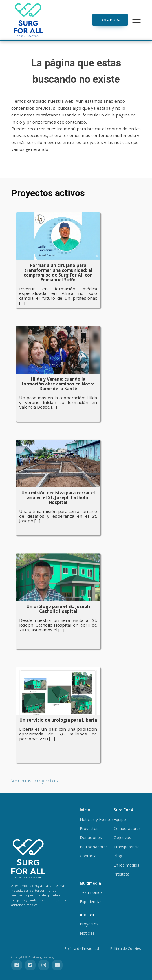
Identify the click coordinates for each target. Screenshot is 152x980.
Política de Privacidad (82, 949)
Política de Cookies (125, 949)
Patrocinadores (94, 847)
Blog (118, 856)
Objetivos (122, 837)
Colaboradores (127, 828)
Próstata (122, 874)
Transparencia (127, 847)
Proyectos (89, 828)
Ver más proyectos (35, 780)
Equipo (120, 819)
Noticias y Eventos (97, 819)
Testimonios (91, 892)
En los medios (126, 865)
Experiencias (91, 902)
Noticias (87, 933)
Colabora (110, 20)
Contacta (88, 856)
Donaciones (91, 837)
